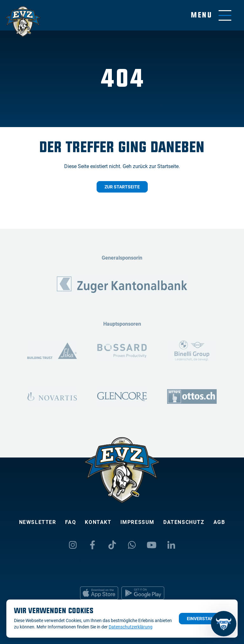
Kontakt (98, 522)
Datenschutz (184, 522)
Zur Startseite (122, 187)
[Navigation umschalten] (211, 15)
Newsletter (38, 522)
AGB (219, 522)
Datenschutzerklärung (131, 627)
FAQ (71, 522)
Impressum (137, 522)
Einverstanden (204, 619)
